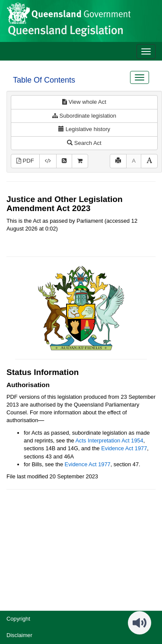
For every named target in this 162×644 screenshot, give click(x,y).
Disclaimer (19, 635)
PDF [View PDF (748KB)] (25, 161)
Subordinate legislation (84, 116)
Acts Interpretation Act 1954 (110, 441)
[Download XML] (48, 161)
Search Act (84, 143)
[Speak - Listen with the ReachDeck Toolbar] (140, 623)
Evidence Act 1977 (124, 448)
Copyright (18, 619)
